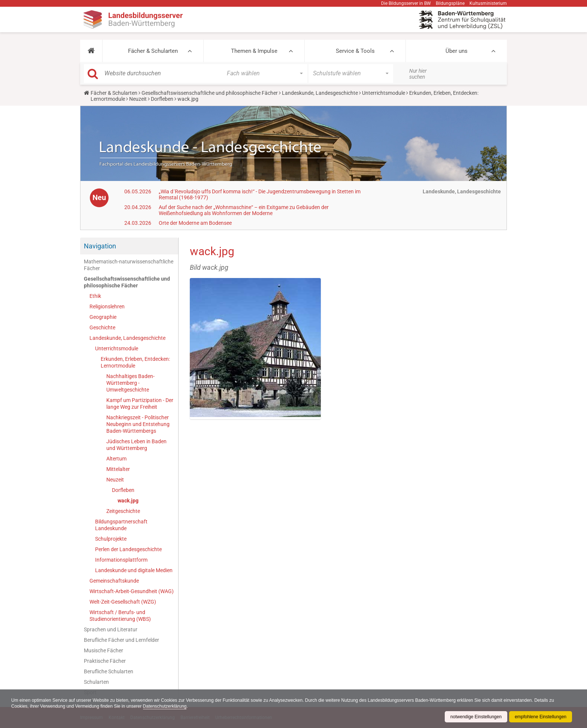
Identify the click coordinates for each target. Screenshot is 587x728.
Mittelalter (118, 469)
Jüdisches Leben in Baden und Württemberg (136, 445)
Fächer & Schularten (153, 51)
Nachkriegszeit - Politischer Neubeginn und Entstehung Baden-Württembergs (138, 424)
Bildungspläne (450, 3)
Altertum (116, 459)
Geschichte (102, 327)
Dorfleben (162, 99)
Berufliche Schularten (109, 671)
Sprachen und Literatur (111, 629)
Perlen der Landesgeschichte (128, 549)
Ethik (95, 296)
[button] (91, 51)
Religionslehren (107, 306)
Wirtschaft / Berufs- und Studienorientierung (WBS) (120, 616)
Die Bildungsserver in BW (406, 3)
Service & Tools (355, 51)
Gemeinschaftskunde (114, 581)
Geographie (103, 317)
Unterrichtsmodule (384, 93)
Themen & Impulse (254, 51)
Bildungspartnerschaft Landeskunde (121, 525)
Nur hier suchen (418, 74)
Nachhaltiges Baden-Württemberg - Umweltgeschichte (130, 383)
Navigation (100, 246)
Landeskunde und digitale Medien (134, 570)
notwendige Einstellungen (476, 717)
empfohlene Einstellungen (541, 717)
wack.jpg (128, 501)
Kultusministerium (488, 3)
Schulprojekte (111, 539)
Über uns (457, 51)
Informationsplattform (121, 560)
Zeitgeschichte (123, 511)
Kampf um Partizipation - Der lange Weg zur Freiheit (140, 404)
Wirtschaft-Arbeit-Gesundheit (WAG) (132, 591)
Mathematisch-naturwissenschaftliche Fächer (129, 265)
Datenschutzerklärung (165, 706)
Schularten (96, 682)
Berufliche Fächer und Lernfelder (121, 640)
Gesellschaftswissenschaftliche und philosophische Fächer (210, 93)
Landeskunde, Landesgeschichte (320, 93)
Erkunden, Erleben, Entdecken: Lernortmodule (135, 362)
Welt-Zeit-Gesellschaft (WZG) (123, 602)
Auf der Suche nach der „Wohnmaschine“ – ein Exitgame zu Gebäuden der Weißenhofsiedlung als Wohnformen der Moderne (244, 210)
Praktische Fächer (105, 661)
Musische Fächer (104, 650)
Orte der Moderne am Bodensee (195, 223)
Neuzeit (138, 99)
